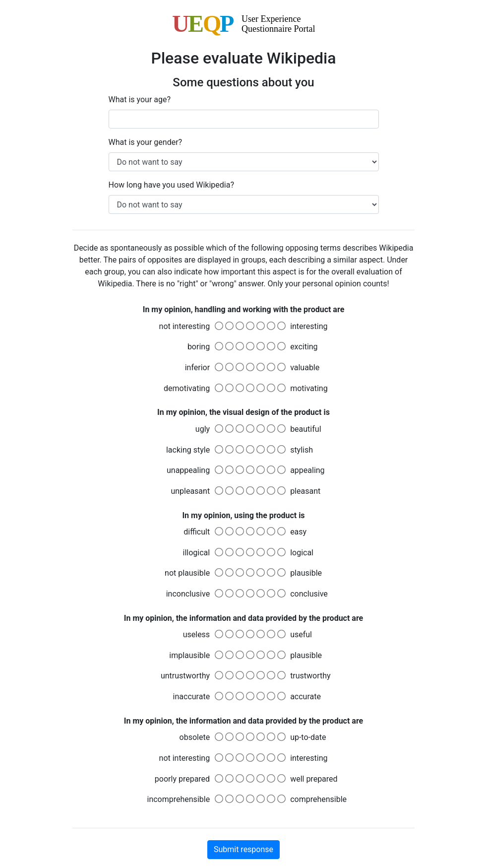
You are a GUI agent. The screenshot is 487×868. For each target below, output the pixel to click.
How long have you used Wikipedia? (172, 185)
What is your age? (140, 100)
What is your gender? (146, 142)
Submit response (243, 849)
